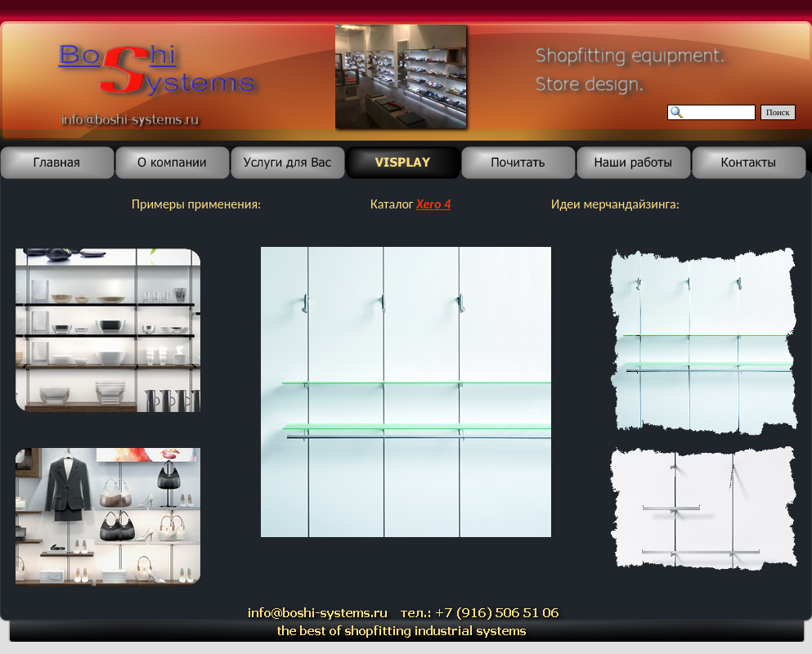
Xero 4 (433, 204)
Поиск (778, 112)
